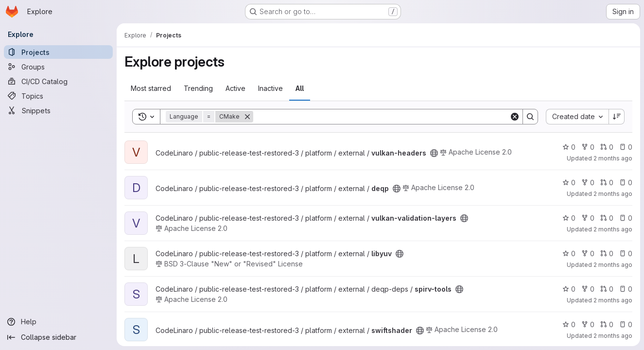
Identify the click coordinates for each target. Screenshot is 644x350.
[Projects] (58, 52)
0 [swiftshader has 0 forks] (588, 324)
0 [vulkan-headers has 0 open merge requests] (607, 147)
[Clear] (515, 117)
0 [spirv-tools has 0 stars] (569, 289)
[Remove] (247, 117)
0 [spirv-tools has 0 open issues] (626, 289)
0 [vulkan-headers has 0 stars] (569, 147)
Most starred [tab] (151, 88)
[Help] (58, 322)
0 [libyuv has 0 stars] (569, 254)
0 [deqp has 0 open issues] (626, 183)
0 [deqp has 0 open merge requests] (607, 183)
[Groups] (58, 67)
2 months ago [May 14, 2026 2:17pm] (613, 158)
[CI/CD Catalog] (58, 81)
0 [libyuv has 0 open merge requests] (607, 254)
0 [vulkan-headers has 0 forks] (588, 147)
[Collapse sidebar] (58, 337)
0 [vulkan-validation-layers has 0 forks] (588, 218)
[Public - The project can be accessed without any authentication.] (434, 153)
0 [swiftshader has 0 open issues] (626, 324)
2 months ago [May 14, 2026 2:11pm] (613, 229)
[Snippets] (58, 110)
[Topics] (58, 96)
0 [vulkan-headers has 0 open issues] (626, 147)
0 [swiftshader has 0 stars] (569, 324)
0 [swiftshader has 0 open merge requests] (607, 324)
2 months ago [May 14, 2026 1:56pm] (613, 336)
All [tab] (300, 88)
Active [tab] (235, 88)
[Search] (381, 117)
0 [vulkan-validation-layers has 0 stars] (569, 218)
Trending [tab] (198, 88)
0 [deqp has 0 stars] (569, 183)
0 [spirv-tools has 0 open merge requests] (607, 289)
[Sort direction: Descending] (617, 117)
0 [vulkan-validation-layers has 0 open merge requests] (607, 218)
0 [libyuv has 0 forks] (588, 254)
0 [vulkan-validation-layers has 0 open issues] (626, 218)
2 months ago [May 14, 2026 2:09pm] (613, 265)
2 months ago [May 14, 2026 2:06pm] (613, 300)
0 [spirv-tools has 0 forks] (588, 289)
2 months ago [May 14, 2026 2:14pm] (613, 194)
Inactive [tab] (270, 88)
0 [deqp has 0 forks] (588, 183)
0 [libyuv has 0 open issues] (626, 254)
